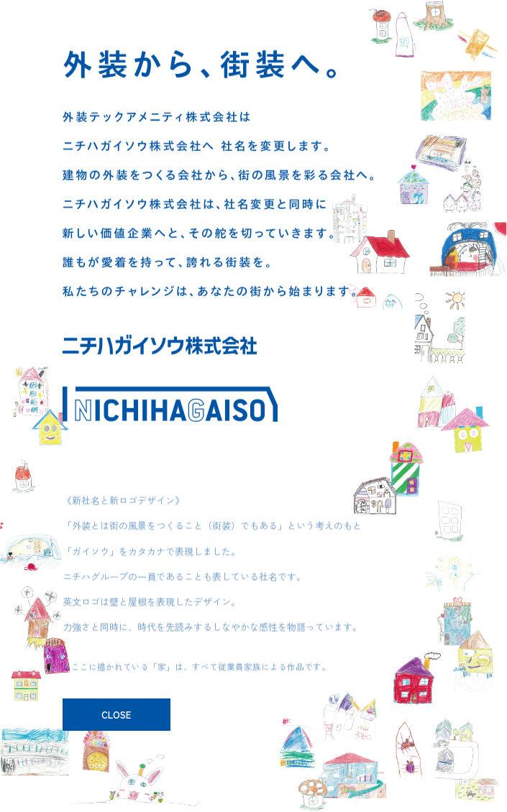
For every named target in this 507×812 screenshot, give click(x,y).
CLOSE (116, 715)
